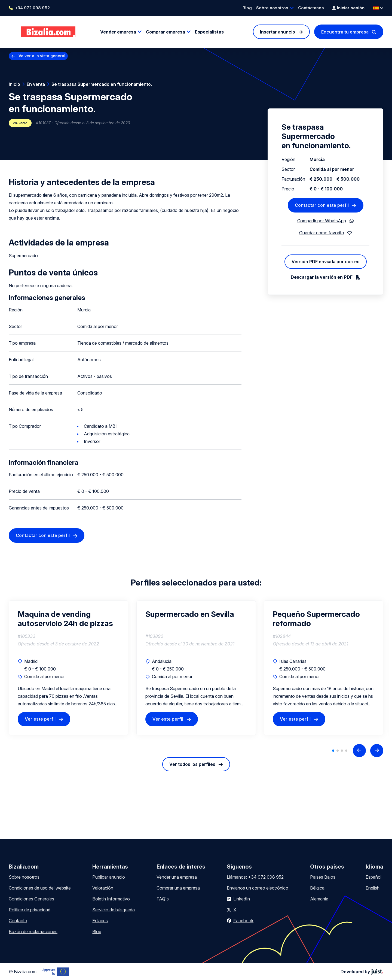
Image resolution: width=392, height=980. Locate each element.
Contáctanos (311, 8)
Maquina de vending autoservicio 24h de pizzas (65, 619)
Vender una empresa (177, 877)
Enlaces (100, 921)
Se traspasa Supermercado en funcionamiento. (102, 84)
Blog (247, 8)
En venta (36, 84)
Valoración (103, 888)
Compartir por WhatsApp (322, 221)
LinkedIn (242, 899)
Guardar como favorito (322, 233)
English (373, 888)
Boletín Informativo (111, 899)
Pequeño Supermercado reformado (316, 619)
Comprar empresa (166, 32)
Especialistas (209, 32)
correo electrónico (270, 888)
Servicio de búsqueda (114, 910)
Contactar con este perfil (43, 535)
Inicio (14, 84)
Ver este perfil (40, 719)
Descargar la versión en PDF (322, 277)
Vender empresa (118, 32)
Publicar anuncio (109, 877)
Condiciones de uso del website (40, 888)
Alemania (319, 899)
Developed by (362, 972)
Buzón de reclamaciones (33, 932)
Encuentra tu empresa (345, 32)
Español (373, 877)
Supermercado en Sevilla (190, 614)
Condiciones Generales (31, 899)
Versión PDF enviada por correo (326, 262)
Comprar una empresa (178, 888)
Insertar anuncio (278, 32)
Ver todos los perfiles (192, 764)
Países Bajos (323, 877)
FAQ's (163, 899)
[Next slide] (377, 751)
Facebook (243, 921)
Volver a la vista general (42, 56)
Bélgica (317, 888)
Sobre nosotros (272, 8)
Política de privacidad (30, 910)
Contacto (18, 921)
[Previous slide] (359, 751)
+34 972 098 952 (32, 8)
